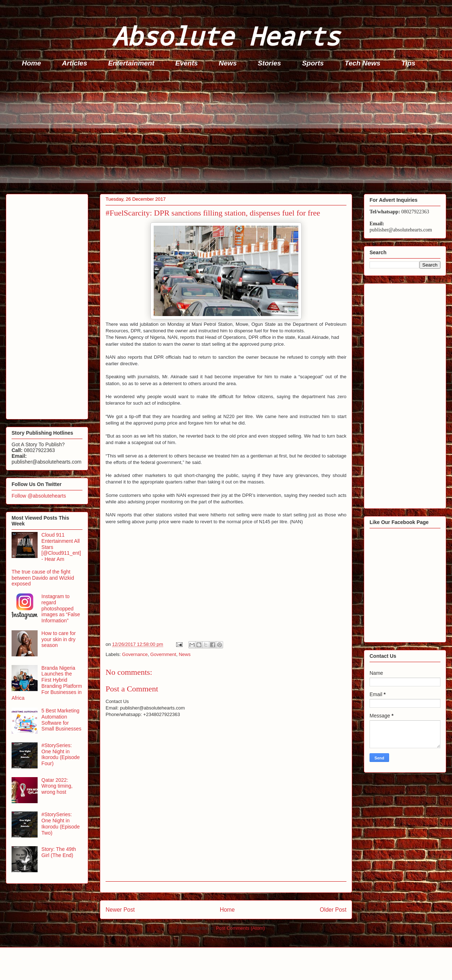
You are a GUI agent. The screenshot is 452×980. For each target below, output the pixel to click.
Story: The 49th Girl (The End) (59, 852)
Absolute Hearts (226, 36)
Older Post (333, 910)
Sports (313, 63)
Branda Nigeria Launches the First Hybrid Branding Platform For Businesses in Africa (47, 683)
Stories (269, 63)
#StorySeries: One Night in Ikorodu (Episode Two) (61, 823)
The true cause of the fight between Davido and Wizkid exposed (43, 578)
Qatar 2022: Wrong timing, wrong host (57, 786)
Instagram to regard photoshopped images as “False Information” (61, 608)
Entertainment (131, 63)
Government (163, 654)
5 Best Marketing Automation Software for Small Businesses (62, 720)
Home (32, 63)
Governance (135, 654)
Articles (74, 63)
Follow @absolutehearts (39, 496)
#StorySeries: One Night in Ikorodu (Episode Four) (61, 754)
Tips (408, 63)
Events (187, 63)
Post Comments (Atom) (240, 928)
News (228, 63)
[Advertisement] (228, 132)
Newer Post (120, 910)
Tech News (363, 63)
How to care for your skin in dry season (59, 639)
